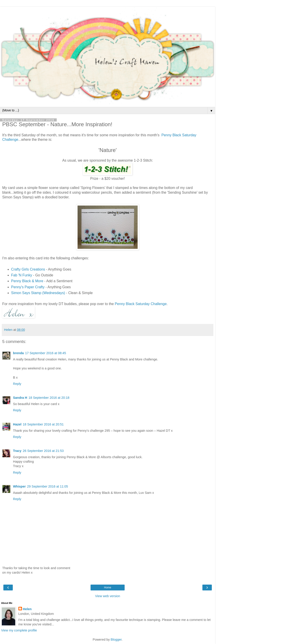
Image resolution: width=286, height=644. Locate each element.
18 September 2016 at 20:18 (49, 398)
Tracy (17, 451)
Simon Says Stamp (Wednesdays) (38, 293)
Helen (27, 609)
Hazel (17, 424)
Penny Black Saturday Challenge (141, 304)
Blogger (116, 640)
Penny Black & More (27, 281)
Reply (17, 384)
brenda (18, 353)
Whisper (19, 486)
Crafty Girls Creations (28, 269)
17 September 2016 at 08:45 (45, 353)
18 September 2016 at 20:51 (43, 424)
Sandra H (20, 398)
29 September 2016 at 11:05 (48, 486)
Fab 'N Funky (22, 275)
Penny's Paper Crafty (28, 287)
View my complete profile (19, 630)
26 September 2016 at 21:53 (43, 451)
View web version (108, 596)
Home (108, 588)
